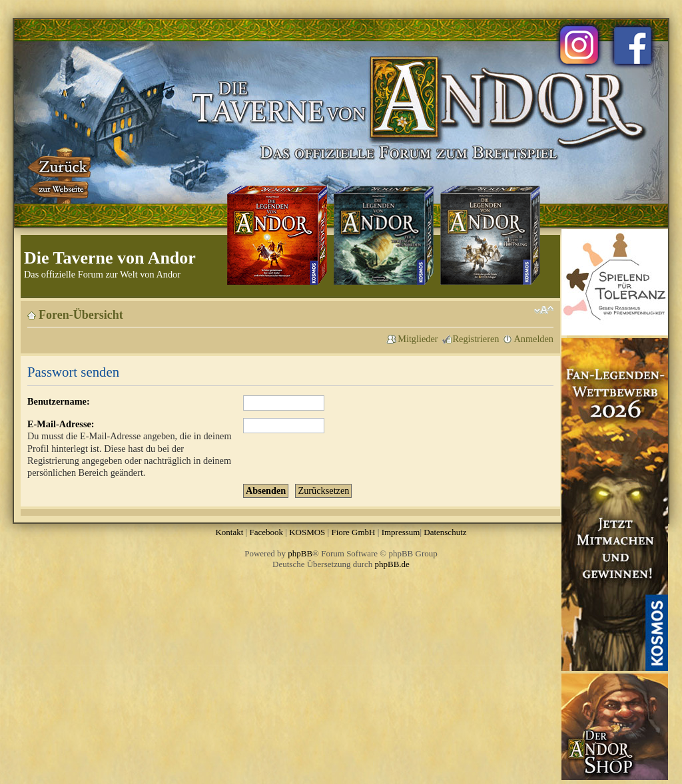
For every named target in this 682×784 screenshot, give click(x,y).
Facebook (266, 532)
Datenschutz (445, 532)
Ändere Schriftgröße (544, 310)
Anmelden (533, 339)
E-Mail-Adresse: (61, 424)
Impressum (401, 532)
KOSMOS (307, 532)
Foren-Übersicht (81, 315)
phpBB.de (392, 564)
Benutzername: (59, 401)
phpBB (300, 553)
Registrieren (476, 339)
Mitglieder (418, 339)
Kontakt (229, 532)
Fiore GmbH (353, 532)
